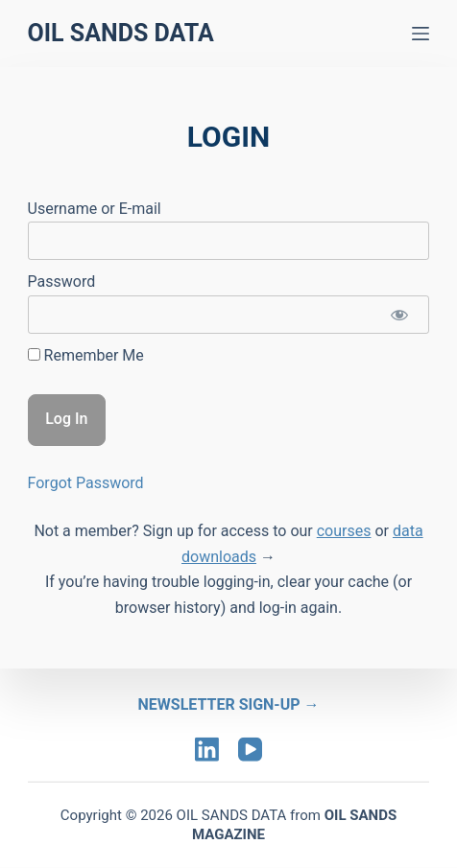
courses (344, 531)
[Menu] (421, 34)
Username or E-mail (95, 209)
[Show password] (399, 315)
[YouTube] (250, 750)
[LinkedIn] (207, 750)
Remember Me (86, 355)
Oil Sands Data (121, 33)
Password (62, 282)
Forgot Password (86, 483)
